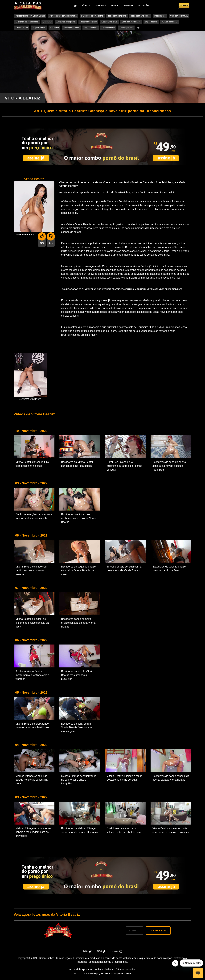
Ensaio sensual (108, 28)
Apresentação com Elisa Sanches (30, 16)
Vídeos (86, 6)
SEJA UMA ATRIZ (158, 930)
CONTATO (134, 930)
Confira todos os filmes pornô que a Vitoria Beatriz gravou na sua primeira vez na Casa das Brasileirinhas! (122, 289)
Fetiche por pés (126, 28)
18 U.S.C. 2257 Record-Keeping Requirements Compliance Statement (103, 973)
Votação (144, 6)
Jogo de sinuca (39, 28)
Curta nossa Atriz (25, 234)
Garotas (100, 6)
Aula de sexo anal (169, 22)
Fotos (115, 6)
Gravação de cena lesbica (27, 22)
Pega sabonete (91, 28)
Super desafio (151, 22)
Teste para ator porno (117, 16)
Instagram (116, 951)
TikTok (101, 951)
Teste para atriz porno (140, 16)
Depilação (47, 22)
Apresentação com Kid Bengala (63, 16)
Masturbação (160, 16)
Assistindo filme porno (66, 22)
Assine (184, 6)
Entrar (128, 6)
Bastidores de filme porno (92, 16)
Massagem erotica (71, 28)
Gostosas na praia (109, 22)
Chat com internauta (179, 16)
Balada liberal (22, 28)
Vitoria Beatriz (68, 914)
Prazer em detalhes (88, 22)
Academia (54, 28)
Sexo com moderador (131, 22)
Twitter (88, 951)
